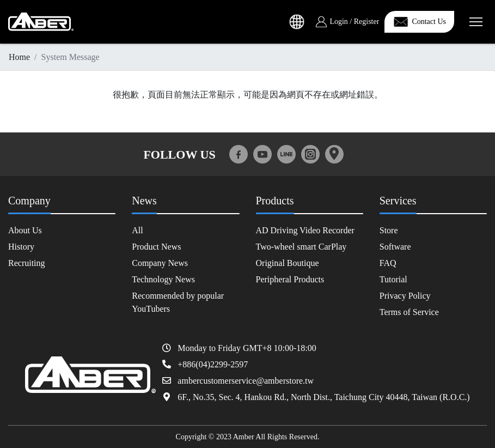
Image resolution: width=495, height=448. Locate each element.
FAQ (388, 263)
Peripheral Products (290, 279)
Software (395, 247)
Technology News (163, 279)
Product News (156, 247)
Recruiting (27, 263)
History (21, 247)
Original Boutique (288, 263)
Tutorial (393, 279)
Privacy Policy (405, 296)
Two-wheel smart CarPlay (301, 247)
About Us (25, 230)
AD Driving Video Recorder (305, 230)
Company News (160, 263)
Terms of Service (409, 312)
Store (389, 230)
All (137, 230)
